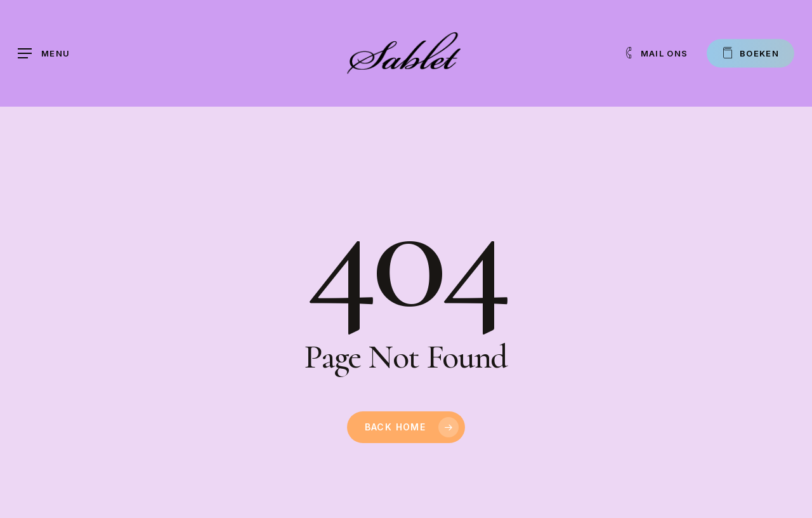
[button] (44, 54)
